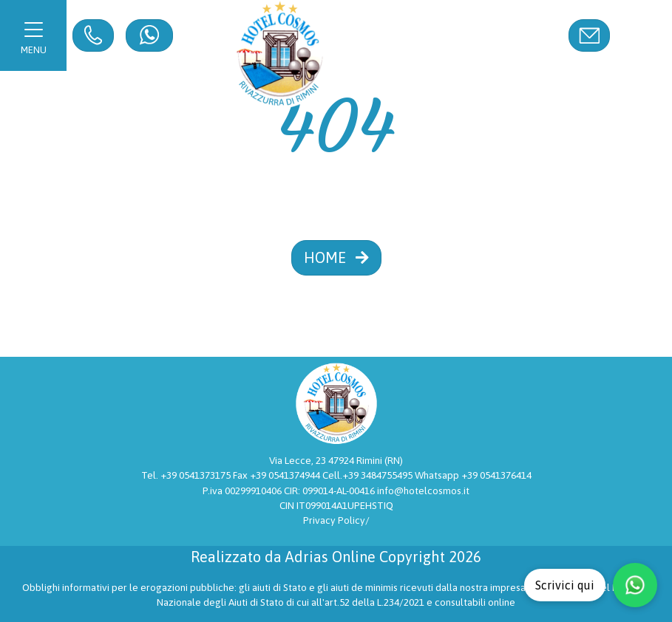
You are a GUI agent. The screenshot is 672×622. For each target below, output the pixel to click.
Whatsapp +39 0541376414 (473, 475)
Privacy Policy (334, 520)
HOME (336, 257)
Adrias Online (330, 557)
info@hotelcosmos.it (423, 491)
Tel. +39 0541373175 (187, 475)
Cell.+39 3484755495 (369, 475)
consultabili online (475, 602)
